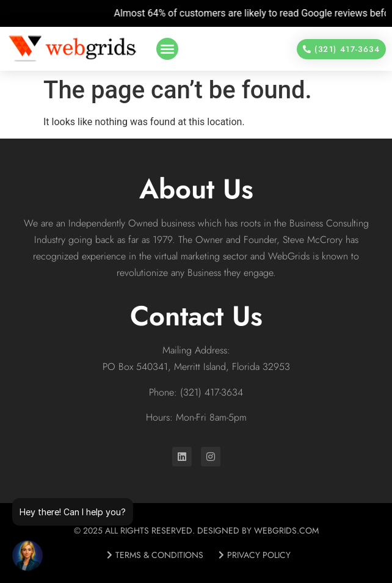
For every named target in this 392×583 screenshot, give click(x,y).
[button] (167, 49)
